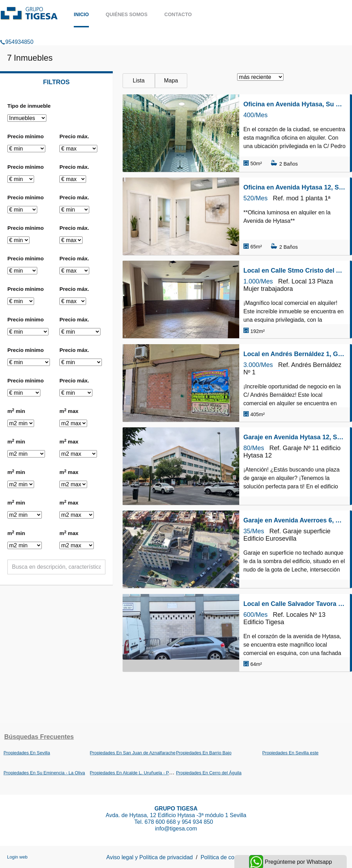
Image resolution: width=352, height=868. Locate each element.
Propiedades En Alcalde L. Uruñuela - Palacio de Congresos (150, 773)
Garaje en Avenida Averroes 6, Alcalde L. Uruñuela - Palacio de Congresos (295, 520)
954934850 (17, 33)
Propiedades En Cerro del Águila (209, 773)
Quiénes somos (127, 14)
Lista (139, 81)
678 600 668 (160, 822)
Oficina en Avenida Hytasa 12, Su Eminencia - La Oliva (295, 187)
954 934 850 (198, 822)
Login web (17, 857)
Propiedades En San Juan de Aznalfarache (133, 753)
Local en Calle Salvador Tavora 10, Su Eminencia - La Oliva (295, 604)
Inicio (81, 14)
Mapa (171, 81)
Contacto (178, 14)
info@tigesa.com (176, 829)
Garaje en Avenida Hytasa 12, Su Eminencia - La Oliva (295, 437)
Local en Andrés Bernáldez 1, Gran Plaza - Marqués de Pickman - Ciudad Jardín (295, 354)
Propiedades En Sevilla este (291, 753)
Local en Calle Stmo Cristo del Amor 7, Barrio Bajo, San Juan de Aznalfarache (295, 271)
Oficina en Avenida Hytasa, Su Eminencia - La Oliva (295, 104)
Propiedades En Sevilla (27, 753)
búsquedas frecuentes (39, 737)
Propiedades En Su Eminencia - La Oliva (44, 773)
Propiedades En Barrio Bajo (204, 753)
